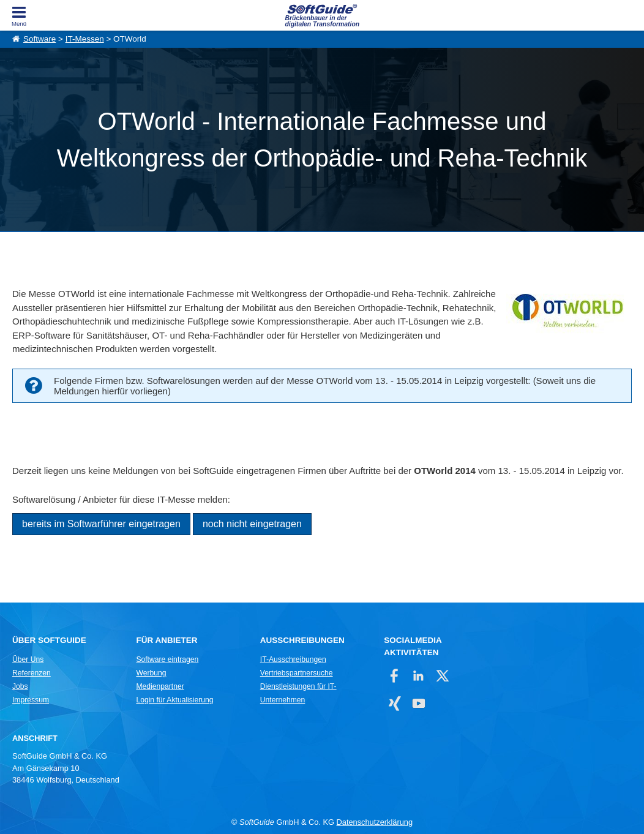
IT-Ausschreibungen (293, 659)
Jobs (20, 686)
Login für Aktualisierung (174, 700)
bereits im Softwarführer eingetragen (101, 524)
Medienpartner (160, 686)
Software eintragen (167, 659)
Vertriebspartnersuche (297, 673)
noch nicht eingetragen (252, 524)
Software (39, 39)
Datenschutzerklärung (375, 822)
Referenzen (32, 673)
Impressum (31, 700)
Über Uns (28, 659)
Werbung (151, 673)
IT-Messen (85, 39)
